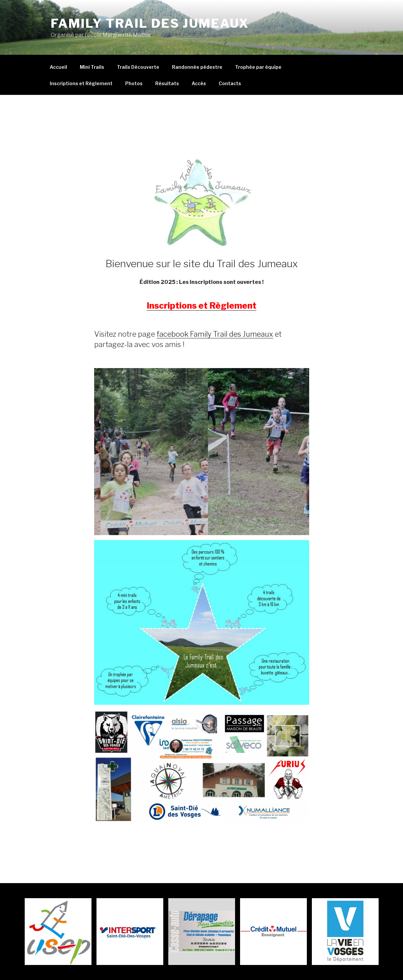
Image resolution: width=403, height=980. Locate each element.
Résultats (167, 83)
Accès (199, 83)
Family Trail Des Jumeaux (150, 23)
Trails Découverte (138, 67)
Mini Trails (92, 67)
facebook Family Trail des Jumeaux (215, 334)
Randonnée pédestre (197, 67)
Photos (134, 83)
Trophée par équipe (258, 67)
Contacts (230, 83)
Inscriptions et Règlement (81, 83)
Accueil (58, 67)
